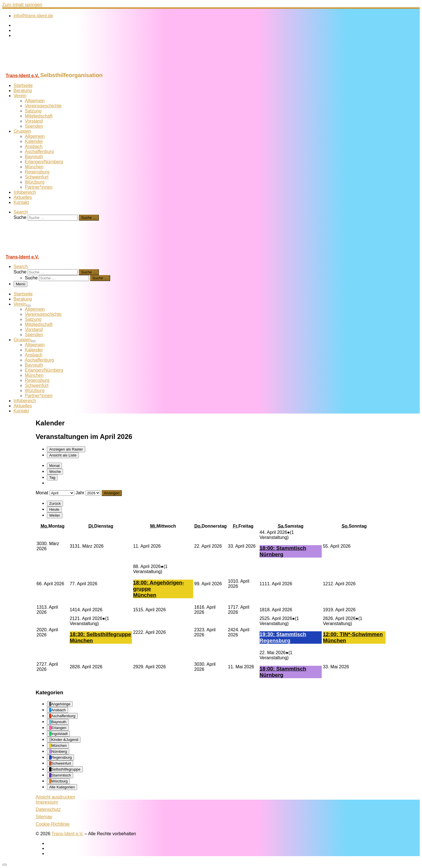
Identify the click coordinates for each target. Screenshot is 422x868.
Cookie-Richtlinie (53, 824)
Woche (55, 472)
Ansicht (55, 797)
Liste (63, 455)
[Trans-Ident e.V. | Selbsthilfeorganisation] (38, 69)
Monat (54, 466)
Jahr (80, 493)
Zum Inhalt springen (22, 5)
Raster (66, 449)
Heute (54, 509)
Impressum (47, 802)
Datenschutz (48, 809)
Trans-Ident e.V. (67, 834)
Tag (52, 477)
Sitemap (44, 817)
